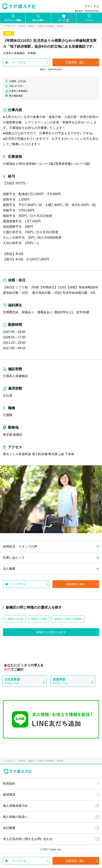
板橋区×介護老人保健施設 (68, 619)
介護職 (8, 415)
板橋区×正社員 (15, 619)
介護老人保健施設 (15, 376)
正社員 (8, 396)
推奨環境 (9, 795)
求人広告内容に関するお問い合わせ (28, 839)
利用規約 (9, 784)
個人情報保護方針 (15, 806)
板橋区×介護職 (39, 619)
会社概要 (9, 828)
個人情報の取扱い (15, 817)
